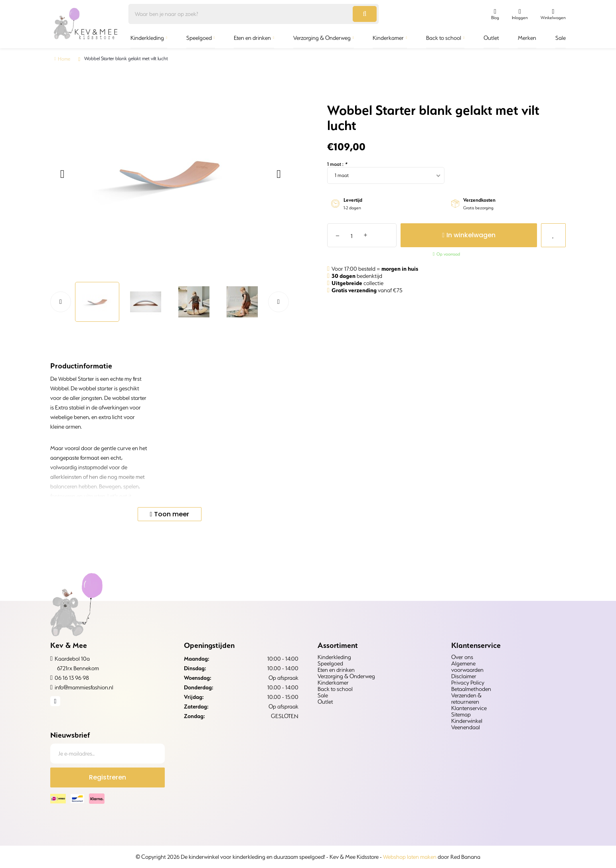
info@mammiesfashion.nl (84, 687)
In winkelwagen (461, 235)
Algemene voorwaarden (467, 667)
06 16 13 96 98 (72, 678)
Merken (527, 38)
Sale (561, 38)
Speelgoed (199, 38)
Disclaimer (464, 676)
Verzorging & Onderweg (322, 38)
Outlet (491, 38)
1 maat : (337, 164)
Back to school (444, 38)
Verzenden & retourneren (466, 699)
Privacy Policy (468, 683)
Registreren (108, 777)
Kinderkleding (147, 38)
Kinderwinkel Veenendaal (467, 724)
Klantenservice (469, 708)
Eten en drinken (252, 38)
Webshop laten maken (410, 857)
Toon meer (172, 514)
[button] (61, 174)
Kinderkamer (388, 38)
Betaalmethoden (471, 689)
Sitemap (461, 714)
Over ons (462, 657)
